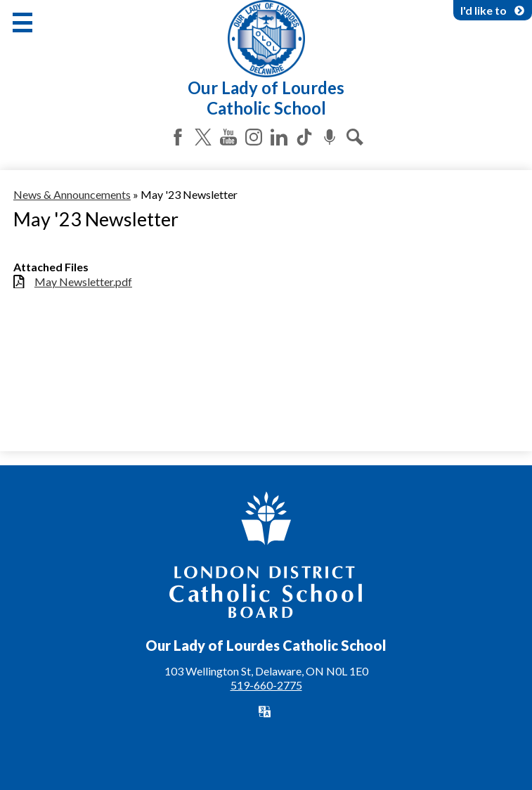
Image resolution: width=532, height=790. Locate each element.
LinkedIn (279, 137)
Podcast (330, 137)
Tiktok (304, 137)
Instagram (254, 137)
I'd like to (493, 10)
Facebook (178, 137)
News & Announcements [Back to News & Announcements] (72, 194)
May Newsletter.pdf (83, 281)
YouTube (228, 137)
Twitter (203, 137)
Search (355, 137)
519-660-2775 (266, 685)
